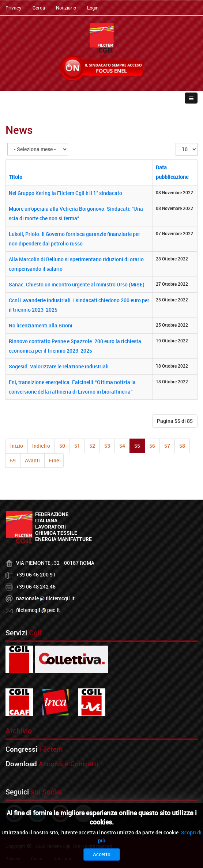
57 (167, 446)
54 (122, 446)
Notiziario (66, 8)
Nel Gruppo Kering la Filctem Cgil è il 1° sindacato (65, 193)
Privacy (14, 8)
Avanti (32, 460)
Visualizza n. (176, 143)
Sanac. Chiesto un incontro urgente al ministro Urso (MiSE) (77, 284)
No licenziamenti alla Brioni (41, 325)
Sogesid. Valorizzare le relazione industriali (59, 366)
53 (107, 446)
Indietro (41, 446)
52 (92, 446)
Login (93, 8)
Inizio (17, 446)
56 (152, 446)
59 (13, 460)
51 (77, 446)
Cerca (39, 8)
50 (62, 446)
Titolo (16, 177)
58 (182, 446)
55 (137, 446)
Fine (54, 460)
